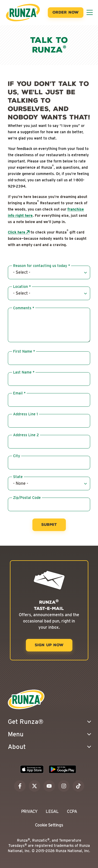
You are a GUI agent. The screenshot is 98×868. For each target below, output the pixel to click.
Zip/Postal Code (27, 498)
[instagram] (64, 786)
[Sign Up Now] (49, 645)
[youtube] (49, 786)
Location (21, 287)
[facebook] (20, 786)
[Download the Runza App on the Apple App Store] (32, 769)
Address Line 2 (26, 435)
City (17, 456)
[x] (34, 786)
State (18, 477)
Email (18, 393)
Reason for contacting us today (40, 266)
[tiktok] (78, 786)
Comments (22, 308)
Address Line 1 (25, 414)
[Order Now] (66, 13)
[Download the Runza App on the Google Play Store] (62, 769)
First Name (23, 351)
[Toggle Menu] (90, 13)
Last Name (22, 372)
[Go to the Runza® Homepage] (23, 13)
